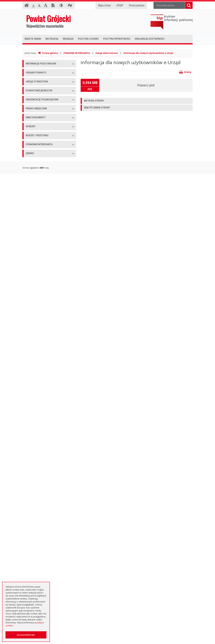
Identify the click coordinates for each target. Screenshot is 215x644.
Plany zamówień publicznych (40, 529)
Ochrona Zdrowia (34, 185)
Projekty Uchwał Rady (36, 311)
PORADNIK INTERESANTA (77, 53)
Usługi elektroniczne (107, 53)
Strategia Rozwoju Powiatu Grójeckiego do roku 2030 (47, 319)
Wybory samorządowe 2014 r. (40, 426)
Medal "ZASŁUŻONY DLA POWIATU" (44, 297)
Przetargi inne (32, 516)
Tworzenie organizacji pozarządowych (44, 248)
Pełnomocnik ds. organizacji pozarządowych (47, 241)
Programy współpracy (36, 221)
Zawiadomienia (33, 370)
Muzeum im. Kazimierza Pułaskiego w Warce (47, 178)
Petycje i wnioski (34, 397)
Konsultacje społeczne (37, 228)
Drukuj (185, 72)
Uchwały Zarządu (34, 277)
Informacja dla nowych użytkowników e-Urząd (148, 53)
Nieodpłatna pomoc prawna (39, 565)
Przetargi (30, 462)
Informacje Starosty (35, 356)
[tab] (137, 101)
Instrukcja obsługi (34, 71)
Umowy (30, 469)
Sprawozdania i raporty (37, 336)
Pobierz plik (146, 85)
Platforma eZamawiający (38, 455)
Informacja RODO (35, 84)
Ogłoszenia (31, 482)
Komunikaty (32, 383)
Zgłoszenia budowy (35, 377)
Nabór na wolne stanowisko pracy (42, 149)
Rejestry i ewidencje (35, 363)
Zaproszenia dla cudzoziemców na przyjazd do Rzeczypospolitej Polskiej (47, 580)
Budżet (29, 489)
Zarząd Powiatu (33, 107)
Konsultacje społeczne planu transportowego (48, 390)
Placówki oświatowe (36, 165)
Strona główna (48, 53)
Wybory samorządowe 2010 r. (40, 419)
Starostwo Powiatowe (37, 136)
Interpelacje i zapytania (37, 403)
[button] (137, 101)
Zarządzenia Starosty (36, 291)
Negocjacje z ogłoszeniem (39, 502)
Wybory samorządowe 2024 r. (40, 439)
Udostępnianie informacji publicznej (43, 78)
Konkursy (30, 143)
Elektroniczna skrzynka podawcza (42, 558)
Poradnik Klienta (34, 552)
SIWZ (28, 475)
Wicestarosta (32, 120)
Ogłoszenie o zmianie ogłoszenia (42, 495)
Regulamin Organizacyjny (38, 264)
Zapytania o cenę (34, 522)
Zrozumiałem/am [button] (26, 635)
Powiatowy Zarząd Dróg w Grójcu (42, 172)
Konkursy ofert (33, 235)
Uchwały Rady (33, 270)
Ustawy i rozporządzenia (38, 343)
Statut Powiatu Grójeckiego (39, 304)
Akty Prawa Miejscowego (38, 284)
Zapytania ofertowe (35, 509)
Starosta (30, 113)
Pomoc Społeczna (35, 192)
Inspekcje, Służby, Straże (38, 205)
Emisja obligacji (33, 536)
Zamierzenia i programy (37, 350)
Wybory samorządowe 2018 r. (40, 433)
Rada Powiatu (33, 100)
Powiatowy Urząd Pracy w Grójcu (42, 199)
